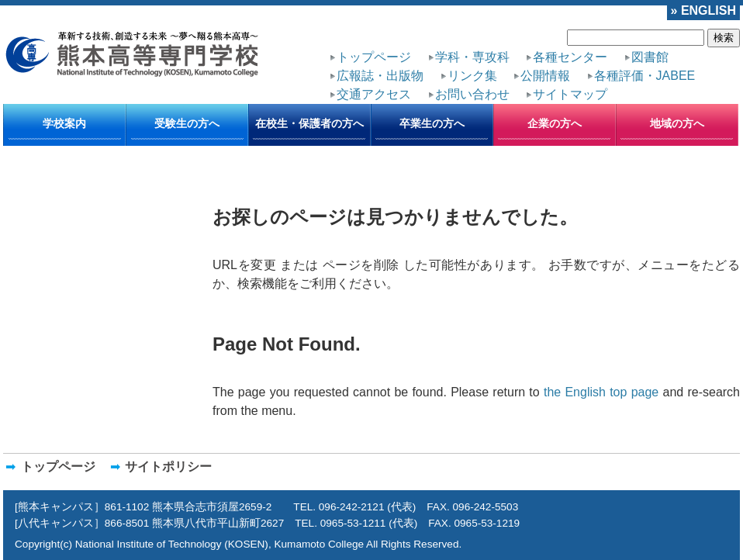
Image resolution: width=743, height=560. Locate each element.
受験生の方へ (187, 123)
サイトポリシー (168, 467)
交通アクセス (374, 94)
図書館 (650, 57)
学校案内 (64, 123)
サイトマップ (570, 94)
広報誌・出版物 (380, 76)
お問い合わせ (472, 94)
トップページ (374, 57)
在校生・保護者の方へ (309, 123)
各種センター (570, 57)
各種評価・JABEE (645, 76)
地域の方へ (677, 123)
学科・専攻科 (472, 57)
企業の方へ (555, 123)
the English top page (601, 392)
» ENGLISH (703, 10)
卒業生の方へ (432, 123)
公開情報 (545, 76)
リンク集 (472, 76)
